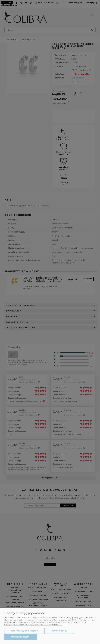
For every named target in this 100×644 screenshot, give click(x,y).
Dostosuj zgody (59, 631)
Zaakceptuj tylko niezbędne (24, 631)
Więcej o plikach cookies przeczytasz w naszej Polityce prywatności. (33, 625)
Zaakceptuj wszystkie (21, 637)
